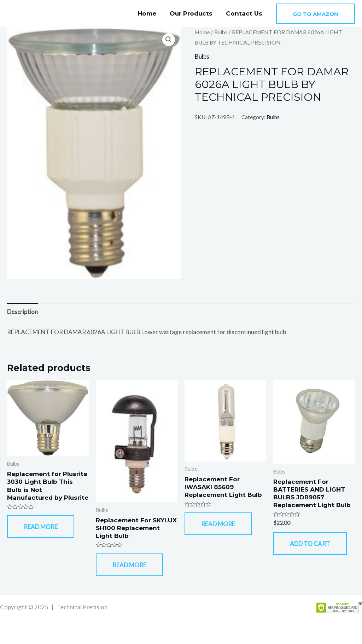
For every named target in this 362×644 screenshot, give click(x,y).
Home (150, 13)
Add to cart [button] (310, 544)
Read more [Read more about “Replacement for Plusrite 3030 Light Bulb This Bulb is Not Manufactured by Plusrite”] (41, 527)
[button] (316, 14)
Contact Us (245, 13)
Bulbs (221, 32)
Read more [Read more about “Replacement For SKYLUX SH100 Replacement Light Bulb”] (129, 565)
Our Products (193, 13)
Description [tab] (22, 312)
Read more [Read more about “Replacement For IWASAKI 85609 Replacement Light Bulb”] (218, 524)
